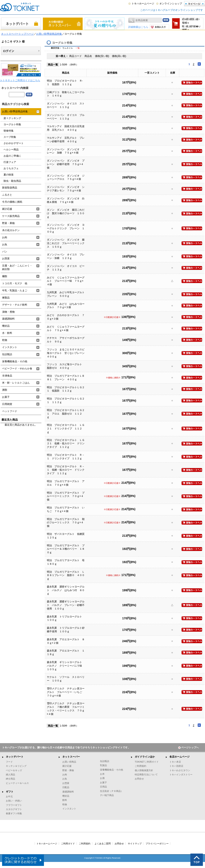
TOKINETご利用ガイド (147, 762)
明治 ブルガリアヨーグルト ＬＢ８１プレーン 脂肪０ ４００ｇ (66, 575)
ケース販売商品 (11, 216)
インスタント (10, 347)
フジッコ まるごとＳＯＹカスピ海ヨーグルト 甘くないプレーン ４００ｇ (67, 353)
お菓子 (6, 397)
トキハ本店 (175, 762)
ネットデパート (15, 757)
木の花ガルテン (11, 230)
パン (5, 252)
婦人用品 (10, 775)
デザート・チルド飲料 (15, 305)
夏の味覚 (9, 175)
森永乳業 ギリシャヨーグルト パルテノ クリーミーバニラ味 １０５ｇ (66, 666)
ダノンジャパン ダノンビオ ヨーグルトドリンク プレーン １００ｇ (66, 228)
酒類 (5, 390)
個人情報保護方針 (144, 770)
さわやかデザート (14, 143)
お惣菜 (6, 259)
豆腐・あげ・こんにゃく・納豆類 (17, 267)
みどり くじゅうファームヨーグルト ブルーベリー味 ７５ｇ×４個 (66, 281)
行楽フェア (10, 162)
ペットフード (10, 411)
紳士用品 (10, 779)
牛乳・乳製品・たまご (15, 291)
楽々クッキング (12, 118)
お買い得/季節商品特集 (49, 34)
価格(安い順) (102, 56)
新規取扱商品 (10, 188)
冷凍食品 (7, 376)
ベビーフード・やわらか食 (17, 369)
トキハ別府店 (176, 766)
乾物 (5, 340)
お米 (102, 774)
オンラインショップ (171, 4)
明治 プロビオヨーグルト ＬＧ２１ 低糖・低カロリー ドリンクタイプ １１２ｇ (66, 444)
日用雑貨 (7, 404)
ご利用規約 (140, 766)
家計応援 (7, 209)
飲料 (65, 800)
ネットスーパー (71, 757)
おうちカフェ (11, 168)
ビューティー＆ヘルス (17, 783)
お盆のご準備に (12, 156)
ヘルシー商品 (11, 150)
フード (9, 762)
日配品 (66, 787)
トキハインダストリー (181, 775)
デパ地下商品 (107, 795)
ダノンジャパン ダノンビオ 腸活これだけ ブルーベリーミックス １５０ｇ (66, 243)
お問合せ (139, 779)
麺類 (5, 276)
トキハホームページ (143, 4)
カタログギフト (14, 809)
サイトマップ (135, 844)
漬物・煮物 (8, 312)
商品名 (89, 56)
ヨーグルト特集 (12, 124)
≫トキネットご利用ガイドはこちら (20, 80)
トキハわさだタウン (180, 770)
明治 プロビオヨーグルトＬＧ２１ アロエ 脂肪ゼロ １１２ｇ (66, 414)
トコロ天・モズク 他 (15, 283)
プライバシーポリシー (157, 844)
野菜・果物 (8, 223)
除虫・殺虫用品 (12, 181)
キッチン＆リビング (16, 766)
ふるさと (7, 195)
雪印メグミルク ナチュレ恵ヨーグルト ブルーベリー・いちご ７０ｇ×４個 (66, 692)
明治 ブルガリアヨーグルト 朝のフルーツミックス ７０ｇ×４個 (66, 523)
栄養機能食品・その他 (15, 361)
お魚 (5, 245)
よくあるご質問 (103, 844)
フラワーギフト (14, 805)
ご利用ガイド (68, 844)
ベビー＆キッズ (14, 770)
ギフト (10, 792)
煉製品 (6, 298)
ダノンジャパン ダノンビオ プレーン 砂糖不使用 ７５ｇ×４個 (66, 164)
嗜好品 (6, 326)
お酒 (102, 778)
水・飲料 (7, 333)
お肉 (5, 237)
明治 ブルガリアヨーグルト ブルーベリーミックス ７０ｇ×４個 (66, 496)
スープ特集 (10, 137)
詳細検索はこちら (138, 27)
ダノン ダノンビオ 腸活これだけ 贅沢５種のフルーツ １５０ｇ (66, 213)
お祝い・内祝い (14, 801)
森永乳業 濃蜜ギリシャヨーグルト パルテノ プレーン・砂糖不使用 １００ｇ (66, 605)
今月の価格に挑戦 (12, 202)
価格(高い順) (119, 56)
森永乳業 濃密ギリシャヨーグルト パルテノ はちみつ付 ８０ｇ (66, 590)
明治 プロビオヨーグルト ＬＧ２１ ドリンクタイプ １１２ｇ (66, 429)
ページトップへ (188, 748)
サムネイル (68, 48)
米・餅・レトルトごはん (16, 383)
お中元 (9, 796)
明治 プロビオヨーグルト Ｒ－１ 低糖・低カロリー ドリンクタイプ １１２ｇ (66, 470)
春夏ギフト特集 (14, 813)
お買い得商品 (69, 762)
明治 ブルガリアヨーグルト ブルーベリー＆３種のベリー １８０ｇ (66, 549)
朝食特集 (9, 131)
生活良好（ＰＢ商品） (111, 791)
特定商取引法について (146, 775)
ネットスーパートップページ (17, 34)
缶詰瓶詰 (7, 354)
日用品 (103, 787)
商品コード (76, 56)
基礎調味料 (8, 319)
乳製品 (103, 765)
